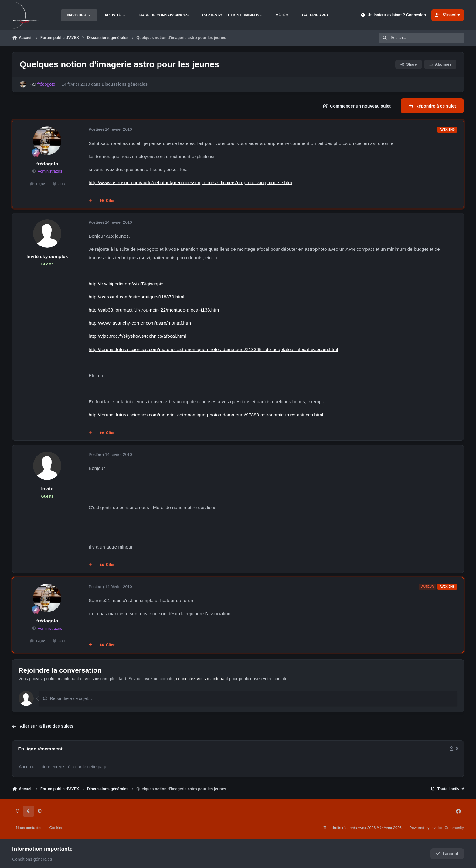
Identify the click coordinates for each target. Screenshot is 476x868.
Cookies (56, 828)
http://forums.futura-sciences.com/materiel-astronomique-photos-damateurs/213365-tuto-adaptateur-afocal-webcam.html (213, 349)
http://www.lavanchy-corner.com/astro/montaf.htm (140, 323)
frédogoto (47, 164)
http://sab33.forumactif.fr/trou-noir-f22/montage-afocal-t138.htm (154, 310)
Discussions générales (124, 84)
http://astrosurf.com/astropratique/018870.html (136, 297)
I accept (447, 854)
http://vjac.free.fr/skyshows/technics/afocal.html (137, 336)
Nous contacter (29, 828)
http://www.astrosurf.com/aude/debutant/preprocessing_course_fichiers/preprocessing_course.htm (190, 183)
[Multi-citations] (90, 201)
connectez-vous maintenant (202, 679)
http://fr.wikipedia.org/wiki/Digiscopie (126, 284)
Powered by (437, 828)
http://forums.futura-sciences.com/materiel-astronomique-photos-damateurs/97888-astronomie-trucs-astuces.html (206, 415)
